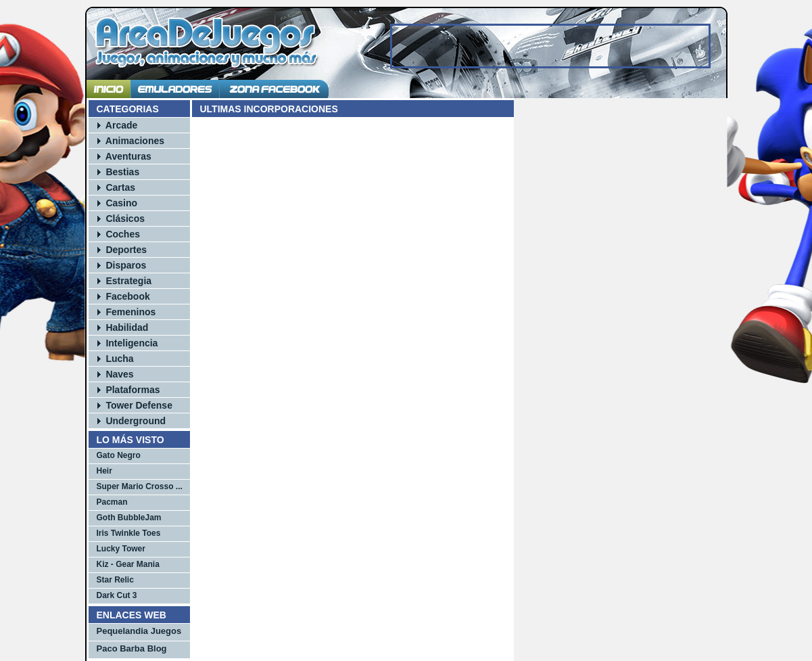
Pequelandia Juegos (139, 631)
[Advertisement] (550, 46)
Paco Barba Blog (132, 648)
